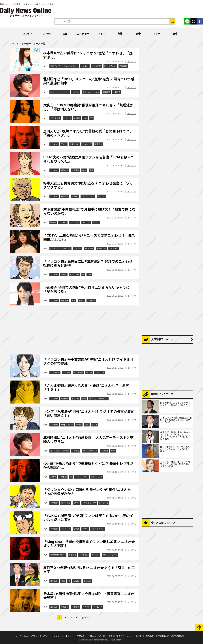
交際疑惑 (106, 92)
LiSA (84, 170)
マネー (157, 34)
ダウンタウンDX (89, 503)
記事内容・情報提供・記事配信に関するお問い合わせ (160, 636)
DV (91, 118)
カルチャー (83, 34)
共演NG (75, 196)
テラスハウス (97, 477)
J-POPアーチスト (90, 451)
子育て (81, 301)
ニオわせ (85, 66)
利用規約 (81, 636)
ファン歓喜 (55, 373)
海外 (120, 34)
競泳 (84, 399)
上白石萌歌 (114, 248)
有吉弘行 (77, 581)
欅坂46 (89, 373)
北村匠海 (117, 92)
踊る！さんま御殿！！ (98, 399)
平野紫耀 (123, 66)
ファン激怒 (96, 66)
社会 (65, 34)
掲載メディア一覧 (97, 636)
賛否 (73, 301)
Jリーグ (96, 222)
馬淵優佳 (65, 399)
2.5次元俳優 (55, 118)
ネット (102, 34)
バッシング (87, 144)
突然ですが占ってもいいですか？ (64, 66)
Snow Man (89, 248)
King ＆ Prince (110, 66)
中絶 (85, 118)
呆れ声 (53, 222)
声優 (91, 170)
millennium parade (58, 555)
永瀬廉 (79, 425)
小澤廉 (77, 118)
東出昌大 (98, 144)
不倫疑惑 (65, 170)
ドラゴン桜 (74, 275)
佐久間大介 (101, 248)
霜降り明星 (66, 503)
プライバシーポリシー (64, 636)
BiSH (113, 451)
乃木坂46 (75, 607)
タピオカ (86, 222)
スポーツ (46, 34)
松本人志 (101, 196)
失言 (87, 425)
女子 (138, 34)
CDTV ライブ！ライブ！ (60, 248)
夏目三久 (87, 581)
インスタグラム (81, 477)
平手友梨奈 (78, 373)
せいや (76, 503)
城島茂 (76, 529)
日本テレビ (104, 503)
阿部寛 (64, 275)
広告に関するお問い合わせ (120, 636)
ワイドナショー (88, 196)
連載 (175, 34)
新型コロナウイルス (91, 92)
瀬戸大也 (75, 399)
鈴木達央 (75, 170)
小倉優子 (65, 301)
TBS (89, 275)
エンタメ (28, 34)
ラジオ (95, 425)
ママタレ (91, 301)
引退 (63, 581)
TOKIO (85, 529)
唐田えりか (74, 144)
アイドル (86, 607)
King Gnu (96, 555)
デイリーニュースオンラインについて (33, 636)
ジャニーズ (98, 607)
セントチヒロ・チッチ (60, 92)
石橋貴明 (65, 196)
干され (64, 144)
